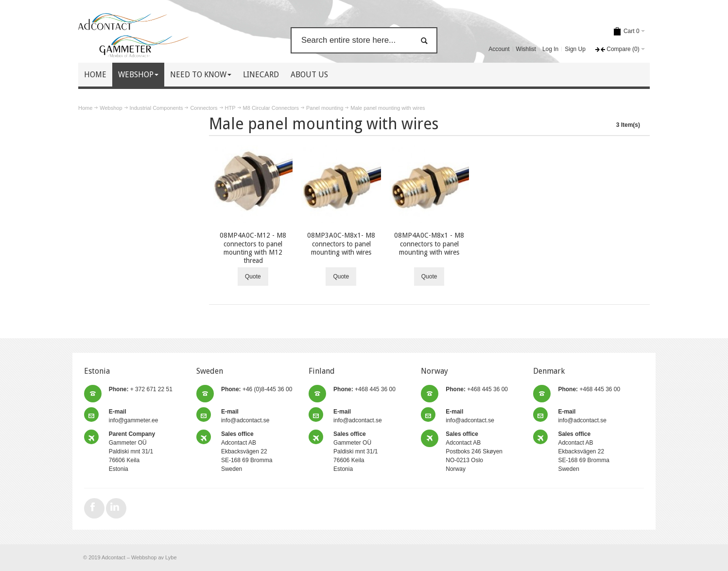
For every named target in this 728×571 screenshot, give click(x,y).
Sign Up (575, 49)
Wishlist (526, 49)
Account (499, 49)
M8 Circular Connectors (271, 108)
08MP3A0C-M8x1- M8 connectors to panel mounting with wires (341, 243)
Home (85, 108)
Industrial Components (156, 108)
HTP (230, 108)
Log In (550, 49)
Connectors (204, 108)
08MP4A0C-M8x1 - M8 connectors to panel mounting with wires (429, 243)
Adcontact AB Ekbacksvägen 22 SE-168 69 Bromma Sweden (247, 451)
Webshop (111, 108)
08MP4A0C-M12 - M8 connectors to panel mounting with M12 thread (253, 248)
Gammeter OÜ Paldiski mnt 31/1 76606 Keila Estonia (132, 451)
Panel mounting (325, 108)
